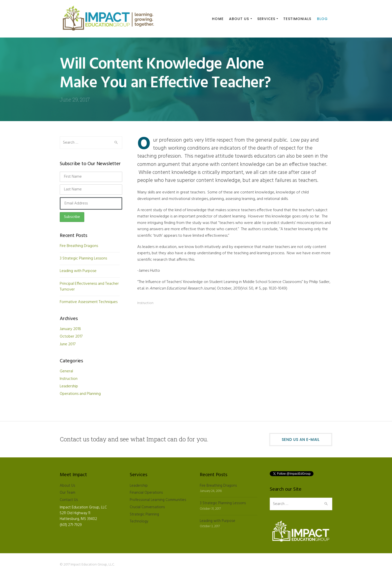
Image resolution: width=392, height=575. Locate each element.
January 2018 (70, 329)
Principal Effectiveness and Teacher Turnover (89, 287)
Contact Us (69, 500)
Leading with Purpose (78, 271)
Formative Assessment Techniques (89, 302)
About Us (67, 486)
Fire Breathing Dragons (79, 246)
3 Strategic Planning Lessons (83, 258)
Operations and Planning (80, 394)
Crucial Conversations (147, 507)
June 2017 (68, 344)
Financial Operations (146, 493)
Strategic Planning (144, 514)
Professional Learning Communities (158, 500)
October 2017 (71, 337)
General (66, 371)
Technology (139, 521)
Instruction (145, 303)
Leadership (69, 386)
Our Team (67, 493)
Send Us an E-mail (301, 440)
